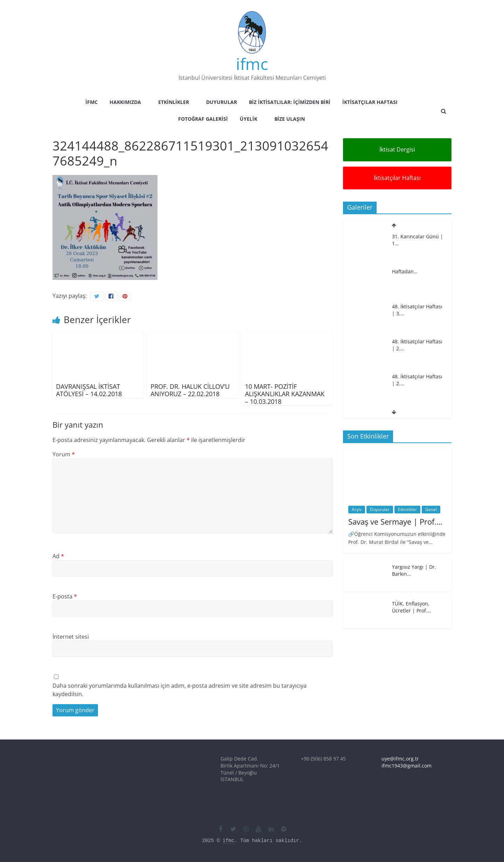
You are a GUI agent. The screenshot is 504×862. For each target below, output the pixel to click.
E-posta (65, 596)
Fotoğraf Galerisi (203, 119)
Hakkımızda (125, 102)
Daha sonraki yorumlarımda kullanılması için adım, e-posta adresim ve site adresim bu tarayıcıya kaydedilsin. (180, 690)
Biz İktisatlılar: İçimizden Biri (290, 102)
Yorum (64, 454)
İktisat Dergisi (397, 149)
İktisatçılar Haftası (370, 102)
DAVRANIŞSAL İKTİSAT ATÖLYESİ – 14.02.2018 (89, 390)
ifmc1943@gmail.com (407, 766)
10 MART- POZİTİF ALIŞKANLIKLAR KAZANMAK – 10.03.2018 (285, 394)
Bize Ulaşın (290, 119)
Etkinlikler (174, 102)
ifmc (252, 64)
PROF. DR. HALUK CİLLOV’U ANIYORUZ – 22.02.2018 (190, 390)
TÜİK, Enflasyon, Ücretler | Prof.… (412, 607)
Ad (58, 556)
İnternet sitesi (71, 637)
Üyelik (248, 119)
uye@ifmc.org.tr (400, 759)
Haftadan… (405, 271)
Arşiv (357, 509)
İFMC (92, 102)
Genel (431, 509)
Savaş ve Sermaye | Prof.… (395, 521)
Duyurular (222, 102)
